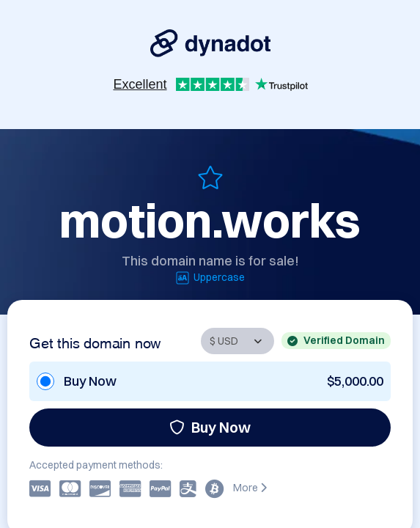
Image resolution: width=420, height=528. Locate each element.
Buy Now (210, 427)
